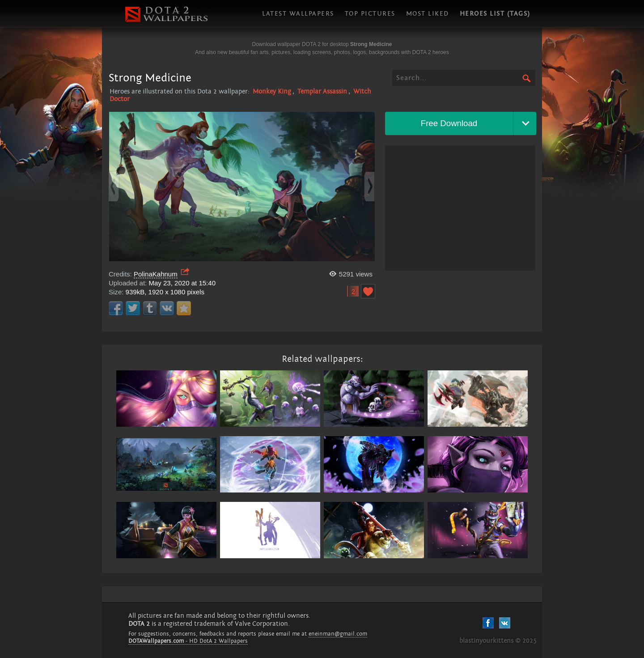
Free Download (449, 123)
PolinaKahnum (156, 274)
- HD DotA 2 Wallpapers (188, 641)
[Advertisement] (460, 208)
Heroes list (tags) (495, 14)
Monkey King (272, 91)
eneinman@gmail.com (338, 634)
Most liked (428, 14)
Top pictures (370, 14)
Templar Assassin (322, 91)
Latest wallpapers (298, 14)
